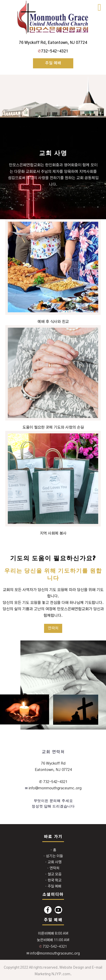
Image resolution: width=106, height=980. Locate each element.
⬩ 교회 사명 (53, 862)
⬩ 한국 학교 (53, 880)
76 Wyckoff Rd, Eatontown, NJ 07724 (53, 43)
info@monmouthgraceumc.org (55, 788)
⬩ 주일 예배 (53, 886)
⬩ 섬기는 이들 (53, 856)
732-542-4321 (53, 51)
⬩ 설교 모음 (53, 874)
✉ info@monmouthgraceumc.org (53, 954)
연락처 (53, 628)
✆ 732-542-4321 (53, 782)
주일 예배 (53, 63)
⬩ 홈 (53, 850)
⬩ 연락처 (53, 868)
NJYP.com (61, 974)
